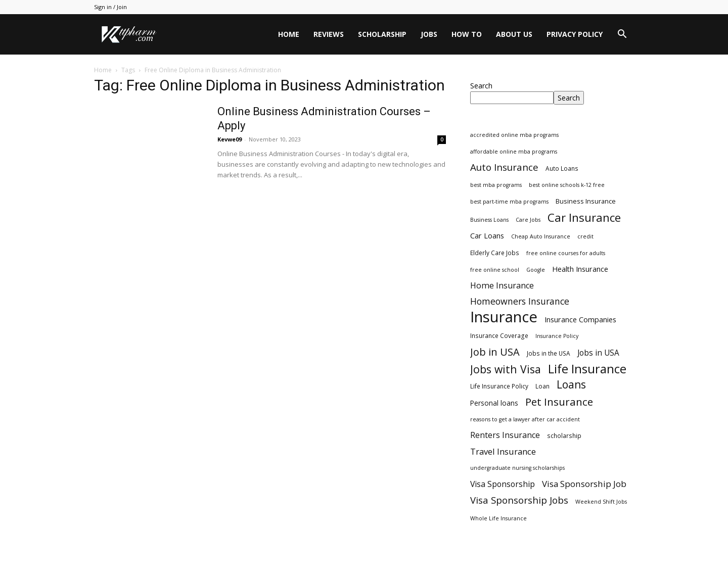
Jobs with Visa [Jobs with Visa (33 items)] (506, 369)
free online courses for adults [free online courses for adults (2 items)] (566, 253)
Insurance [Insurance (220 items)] (504, 317)
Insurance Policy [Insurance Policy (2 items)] (557, 336)
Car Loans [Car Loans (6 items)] (487, 236)
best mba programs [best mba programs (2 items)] (496, 185)
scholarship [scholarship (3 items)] (564, 435)
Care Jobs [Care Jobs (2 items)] (528, 220)
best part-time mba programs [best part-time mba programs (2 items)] (509, 202)
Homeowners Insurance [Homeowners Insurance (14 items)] (520, 301)
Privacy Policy (575, 34)
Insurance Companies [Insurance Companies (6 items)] (580, 320)
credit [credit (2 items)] (585, 236)
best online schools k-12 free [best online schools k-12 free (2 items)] (567, 185)
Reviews (329, 34)
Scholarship (382, 34)
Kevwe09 (230, 139)
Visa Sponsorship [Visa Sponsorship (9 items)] (503, 484)
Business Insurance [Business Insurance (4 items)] (586, 201)
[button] (622, 35)
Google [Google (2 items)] (536, 270)
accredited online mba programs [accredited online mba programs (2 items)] (514, 135)
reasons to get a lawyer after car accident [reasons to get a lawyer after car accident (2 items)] (525, 419)
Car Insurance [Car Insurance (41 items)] (584, 217)
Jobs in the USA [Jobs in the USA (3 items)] (549, 353)
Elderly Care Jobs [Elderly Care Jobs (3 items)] (495, 253)
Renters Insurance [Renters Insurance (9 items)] (505, 435)
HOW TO (467, 34)
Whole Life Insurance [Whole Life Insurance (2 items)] (498, 518)
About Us (514, 34)
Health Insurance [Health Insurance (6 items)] (580, 269)
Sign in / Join (110, 7)
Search (481, 86)
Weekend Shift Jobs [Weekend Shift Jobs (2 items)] (601, 502)
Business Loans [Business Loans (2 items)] (489, 220)
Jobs (429, 34)
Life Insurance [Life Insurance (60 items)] (587, 369)
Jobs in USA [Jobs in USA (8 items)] (598, 353)
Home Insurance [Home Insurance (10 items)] (502, 286)
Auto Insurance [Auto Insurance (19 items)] (504, 167)
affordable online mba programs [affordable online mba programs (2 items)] (514, 152)
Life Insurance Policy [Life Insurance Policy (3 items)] (499, 386)
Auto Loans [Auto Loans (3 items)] (562, 168)
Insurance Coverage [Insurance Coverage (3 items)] (499, 335)
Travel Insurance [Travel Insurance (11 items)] (503, 451)
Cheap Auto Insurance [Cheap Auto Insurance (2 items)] (541, 236)
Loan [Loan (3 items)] (542, 386)
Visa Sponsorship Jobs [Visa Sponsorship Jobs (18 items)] (519, 500)
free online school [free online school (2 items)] (495, 270)
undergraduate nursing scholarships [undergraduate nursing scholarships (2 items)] (517, 468)
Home (289, 34)
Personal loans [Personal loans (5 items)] (494, 403)
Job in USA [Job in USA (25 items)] (495, 352)
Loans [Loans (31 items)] (571, 385)
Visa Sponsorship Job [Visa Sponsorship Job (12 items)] (584, 484)
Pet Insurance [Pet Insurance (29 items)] (559, 402)
